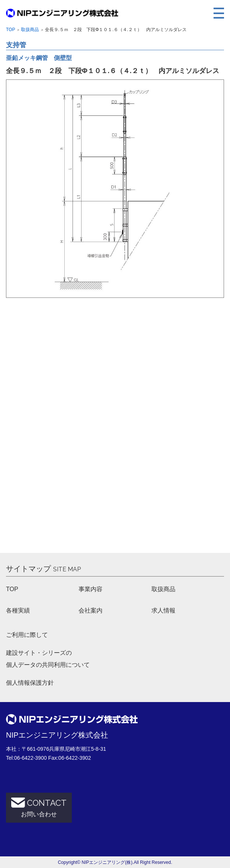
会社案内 (91, 610)
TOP (12, 589)
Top (10, 30)
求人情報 (163, 610)
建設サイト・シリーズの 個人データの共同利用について (48, 659)
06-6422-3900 (30, 758)
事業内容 (91, 589)
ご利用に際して (27, 635)
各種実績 (18, 610)
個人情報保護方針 (30, 683)
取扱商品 (30, 30)
